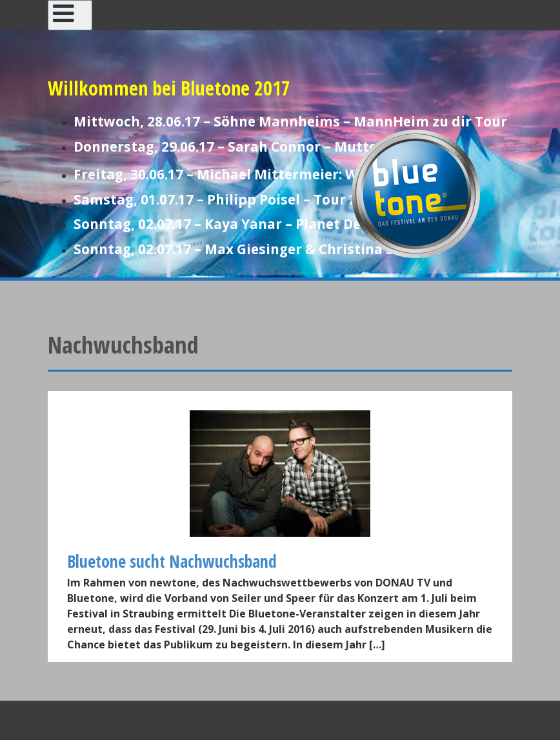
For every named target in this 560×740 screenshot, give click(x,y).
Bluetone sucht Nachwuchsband (172, 561)
